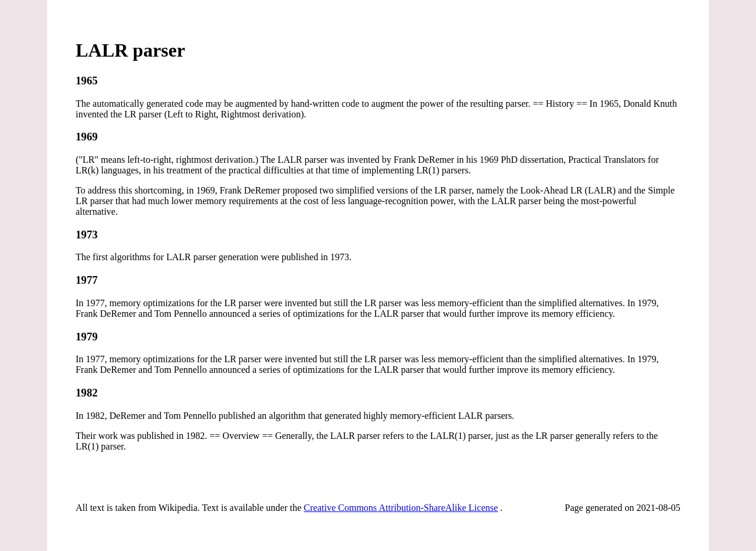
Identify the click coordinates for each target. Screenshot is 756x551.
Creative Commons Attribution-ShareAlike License (401, 508)
